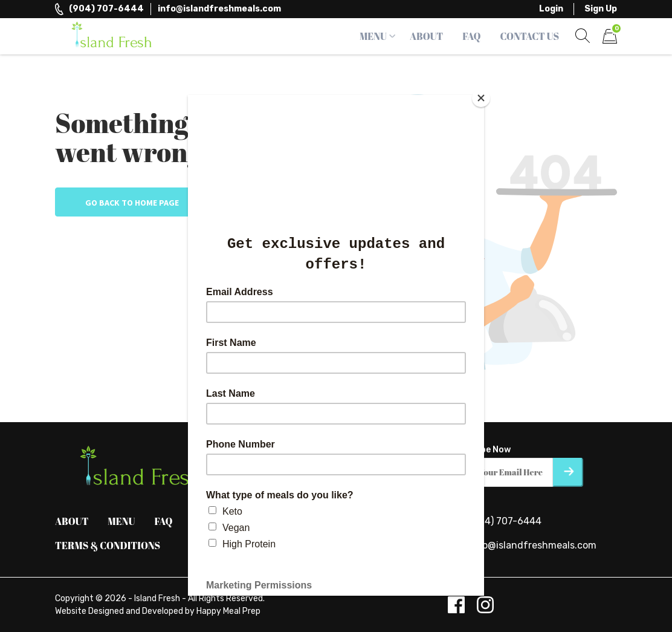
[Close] (481, 98)
